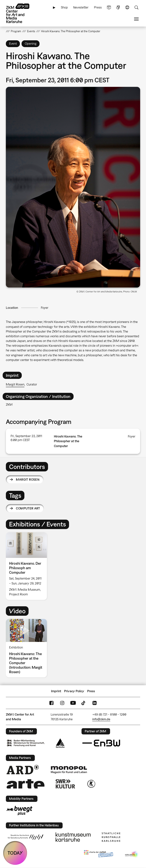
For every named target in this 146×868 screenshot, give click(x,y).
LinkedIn (95, 703)
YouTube (73, 703)
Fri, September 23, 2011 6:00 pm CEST (26, 438)
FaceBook (51, 703)
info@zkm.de (101, 719)
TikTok (84, 703)
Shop (64, 7)
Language (127, 7)
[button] (73, 187)
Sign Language (118, 7)
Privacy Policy (74, 691)
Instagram (62, 703)
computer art (28, 508)
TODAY (15, 853)
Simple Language (109, 7)
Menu (136, 19)
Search (136, 7)
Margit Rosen (15, 384)
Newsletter (81, 7)
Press (98, 7)
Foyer (45, 308)
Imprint (56, 691)
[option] (28, 566)
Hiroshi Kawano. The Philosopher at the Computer (68, 441)
